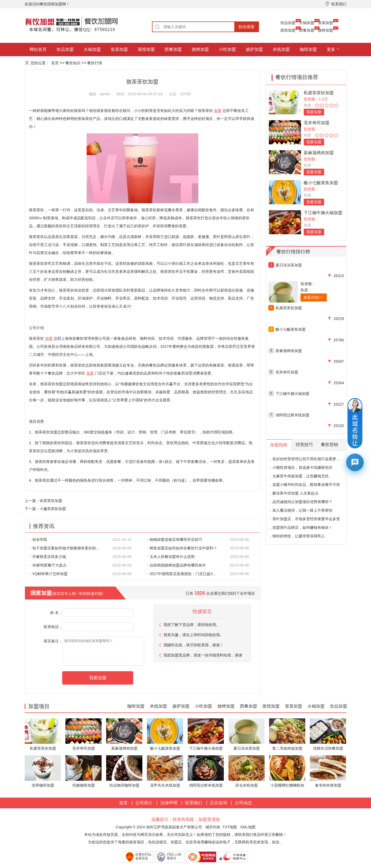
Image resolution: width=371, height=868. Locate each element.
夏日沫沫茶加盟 (289, 265)
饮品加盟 (288, 23)
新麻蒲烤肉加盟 (319, 153)
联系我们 (194, 803)
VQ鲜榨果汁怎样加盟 (49, 574)
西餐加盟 (307, 30)
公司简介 (144, 803)
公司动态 (243, 803)
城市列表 (213, 827)
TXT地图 (230, 827)
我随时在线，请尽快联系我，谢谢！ (194, 645)
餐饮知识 (73, 63)
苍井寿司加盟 (317, 123)
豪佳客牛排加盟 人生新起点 (295, 493)
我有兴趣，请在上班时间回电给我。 (194, 635)
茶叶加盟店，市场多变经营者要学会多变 (306, 519)
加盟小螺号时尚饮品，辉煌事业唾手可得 (306, 485)
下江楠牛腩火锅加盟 (323, 213)
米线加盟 (281, 49)
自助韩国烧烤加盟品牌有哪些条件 (177, 565)
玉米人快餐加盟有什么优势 (171, 557)
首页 (55, 63)
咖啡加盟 (308, 49)
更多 (331, 49)
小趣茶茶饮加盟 (53, 509)
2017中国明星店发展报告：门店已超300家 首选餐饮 (185, 574)
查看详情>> (313, 297)
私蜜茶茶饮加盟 (319, 93)
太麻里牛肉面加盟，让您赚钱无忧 (300, 476)
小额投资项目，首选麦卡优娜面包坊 (302, 467)
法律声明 (169, 803)
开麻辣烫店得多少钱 (48, 557)
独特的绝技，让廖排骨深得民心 (299, 536)
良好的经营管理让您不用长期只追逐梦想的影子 (312, 459)
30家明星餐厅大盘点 (48, 565)
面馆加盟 (288, 30)
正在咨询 (218, 803)
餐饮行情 (95, 63)
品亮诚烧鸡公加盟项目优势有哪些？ (302, 502)
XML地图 (248, 827)
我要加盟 (314, 112)
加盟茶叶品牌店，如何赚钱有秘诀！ (302, 527)
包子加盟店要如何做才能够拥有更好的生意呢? (68, 548)
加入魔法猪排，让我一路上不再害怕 (302, 510)
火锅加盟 (307, 23)
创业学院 (39, 539)
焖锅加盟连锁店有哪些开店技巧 (175, 539)
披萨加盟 (254, 49)
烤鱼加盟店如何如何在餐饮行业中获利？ (182, 548)
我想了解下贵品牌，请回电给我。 (192, 625)
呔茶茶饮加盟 (51, 501)
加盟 (218, 111)
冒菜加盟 (325, 23)
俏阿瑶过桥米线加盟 (292, 415)
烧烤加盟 (325, 30)
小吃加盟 (227, 49)
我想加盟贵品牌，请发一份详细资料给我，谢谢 (203, 655)
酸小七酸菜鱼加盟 (321, 183)
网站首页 (38, 49)
